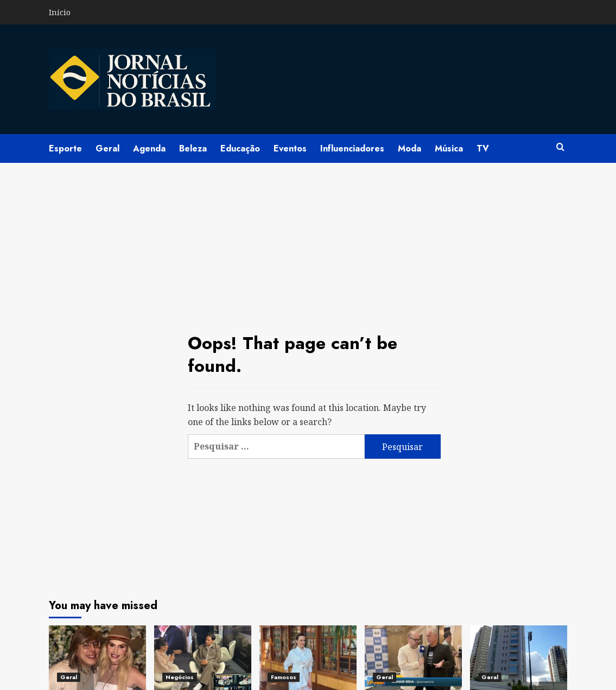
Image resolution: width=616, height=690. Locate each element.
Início (60, 12)
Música (449, 148)
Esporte (65, 148)
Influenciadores (352, 148)
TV (483, 148)
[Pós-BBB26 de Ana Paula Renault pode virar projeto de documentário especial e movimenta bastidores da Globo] (308, 658)
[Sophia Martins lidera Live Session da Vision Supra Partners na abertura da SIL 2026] (203, 658)
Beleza (193, 148)
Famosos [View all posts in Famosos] (284, 677)
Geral (107, 148)
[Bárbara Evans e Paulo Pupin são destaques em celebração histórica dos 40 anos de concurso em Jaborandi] (97, 658)
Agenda (149, 148)
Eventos (290, 148)
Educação (240, 148)
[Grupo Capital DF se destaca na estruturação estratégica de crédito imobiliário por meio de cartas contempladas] (519, 658)
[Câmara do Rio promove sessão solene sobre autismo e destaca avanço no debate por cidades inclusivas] (413, 658)
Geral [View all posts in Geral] (69, 677)
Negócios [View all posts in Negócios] (180, 677)
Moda (409, 148)
